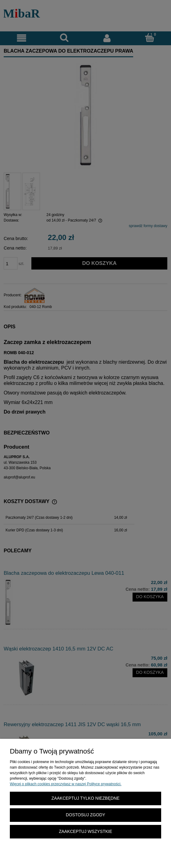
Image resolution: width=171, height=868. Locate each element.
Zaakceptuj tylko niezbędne (85, 798)
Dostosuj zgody (85, 815)
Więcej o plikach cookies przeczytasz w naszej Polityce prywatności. (66, 784)
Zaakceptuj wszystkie (85, 832)
